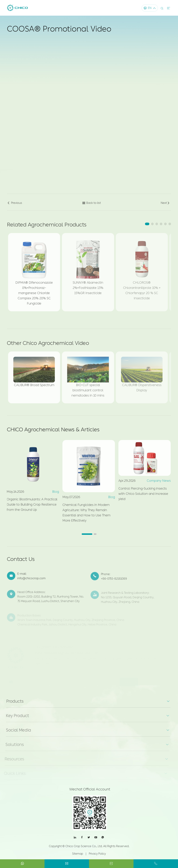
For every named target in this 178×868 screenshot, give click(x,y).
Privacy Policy (97, 854)
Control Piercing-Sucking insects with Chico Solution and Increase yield (141, 494)
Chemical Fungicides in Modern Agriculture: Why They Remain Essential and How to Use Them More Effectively (84, 513)
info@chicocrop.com (31, 581)
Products (12, 701)
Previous (15, 203)
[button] (147, 224)
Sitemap (78, 854)
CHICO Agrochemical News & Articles (53, 430)
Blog (53, 492)
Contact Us (21, 562)
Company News (156, 481)
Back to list (92, 203)
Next (165, 203)
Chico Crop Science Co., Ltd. (84, 846)
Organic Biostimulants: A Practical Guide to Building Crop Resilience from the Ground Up (30, 505)
